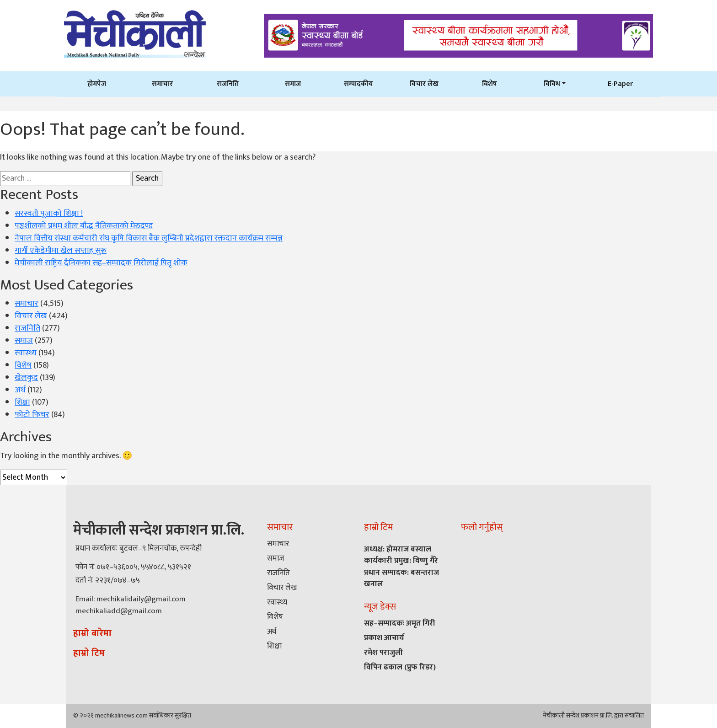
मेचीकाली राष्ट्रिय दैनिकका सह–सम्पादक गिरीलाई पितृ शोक (101, 263)
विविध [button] (552, 84)
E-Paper (620, 84)
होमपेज (97, 84)
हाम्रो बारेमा (92, 633)
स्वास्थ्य (26, 353)
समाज (293, 84)
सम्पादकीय (358, 84)
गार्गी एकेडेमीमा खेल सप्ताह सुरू (61, 251)
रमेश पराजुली (383, 653)
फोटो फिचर (32, 415)
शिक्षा (22, 402)
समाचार (162, 84)
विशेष (490, 84)
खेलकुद (26, 378)
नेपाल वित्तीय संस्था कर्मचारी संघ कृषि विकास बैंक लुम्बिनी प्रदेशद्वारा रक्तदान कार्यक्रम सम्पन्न (149, 238)
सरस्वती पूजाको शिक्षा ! (49, 214)
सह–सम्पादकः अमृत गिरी (400, 623)
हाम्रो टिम (89, 653)
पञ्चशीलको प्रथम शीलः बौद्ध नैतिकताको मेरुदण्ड (84, 226)
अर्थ (20, 390)
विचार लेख (424, 84)
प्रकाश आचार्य (384, 638)
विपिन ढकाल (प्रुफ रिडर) (400, 667)
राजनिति (228, 84)
